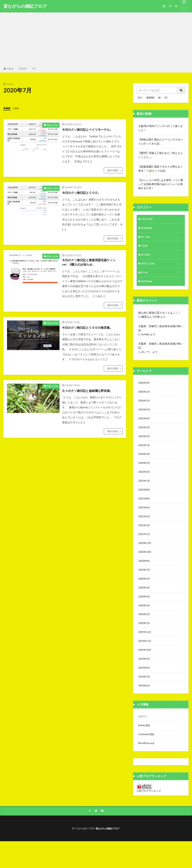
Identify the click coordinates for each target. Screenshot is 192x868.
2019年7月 (145, 700)
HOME (10, 69)
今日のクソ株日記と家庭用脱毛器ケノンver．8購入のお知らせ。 (92, 263)
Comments (147, 760)
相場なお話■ (52, 125)
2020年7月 (145, 586)
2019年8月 (145, 691)
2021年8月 (145, 511)
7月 (34, 69)
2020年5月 (145, 605)
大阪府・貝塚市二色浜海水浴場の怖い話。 (161, 333)
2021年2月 (145, 539)
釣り (140, 98)
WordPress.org (147, 769)
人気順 (17, 108)
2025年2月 (145, 444)
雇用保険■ (147, 286)
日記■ (145, 248)
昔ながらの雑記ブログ (25, 6)
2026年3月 (145, 388)
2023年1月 (145, 492)
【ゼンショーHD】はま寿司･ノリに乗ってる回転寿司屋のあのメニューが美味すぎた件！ (161, 184)
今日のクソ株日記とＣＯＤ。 (85, 192)
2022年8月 (145, 501)
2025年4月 (145, 425)
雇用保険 (150, 98)
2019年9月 (145, 681)
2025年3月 (145, 435)
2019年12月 (146, 653)
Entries (145, 750)
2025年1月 (145, 454)
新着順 (7, 108)
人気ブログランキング (149, 817)
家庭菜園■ (147, 229)
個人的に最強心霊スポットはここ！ (159, 317)
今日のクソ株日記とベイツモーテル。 (92, 129)
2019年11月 (146, 662)
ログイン (144, 741)
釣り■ (145, 276)
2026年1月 (145, 407)
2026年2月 (145, 397)
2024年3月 (145, 463)
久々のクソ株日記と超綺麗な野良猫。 (92, 392)
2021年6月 (145, 520)
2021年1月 (145, 549)
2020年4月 (145, 615)
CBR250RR (148, 219)
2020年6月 (145, 596)
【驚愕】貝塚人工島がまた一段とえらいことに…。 (161, 155)
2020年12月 (146, 558)
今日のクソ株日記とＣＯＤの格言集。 (92, 329)
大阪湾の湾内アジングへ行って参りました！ (161, 128)
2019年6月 (145, 710)
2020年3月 (145, 624)
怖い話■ (146, 238)
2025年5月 (145, 416)
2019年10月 (146, 672)
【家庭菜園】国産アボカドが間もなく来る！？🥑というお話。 (161, 169)
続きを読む (113, 170)
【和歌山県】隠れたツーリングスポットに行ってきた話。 (161, 141)
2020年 (23, 69)
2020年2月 (145, 634)
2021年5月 (145, 530)
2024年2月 (145, 473)
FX (166, 98)
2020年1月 (145, 643)
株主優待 (146, 257)
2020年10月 (146, 567)
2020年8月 (145, 577)
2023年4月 (145, 482)
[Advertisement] (96, 40)
